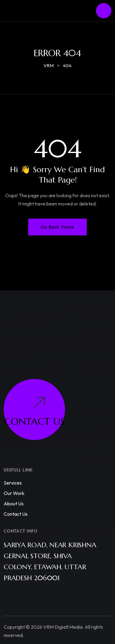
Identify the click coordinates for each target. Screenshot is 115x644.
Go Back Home (57, 227)
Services (13, 483)
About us (14, 504)
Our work (14, 493)
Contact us (16, 514)
